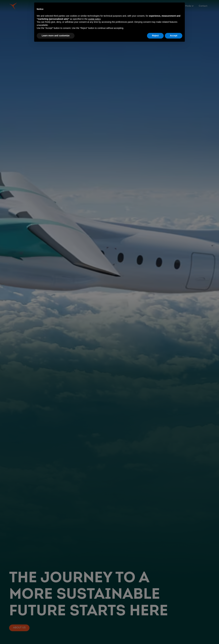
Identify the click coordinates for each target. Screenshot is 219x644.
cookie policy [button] (94, 19)
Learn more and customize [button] (56, 36)
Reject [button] (155, 36)
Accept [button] (174, 36)
